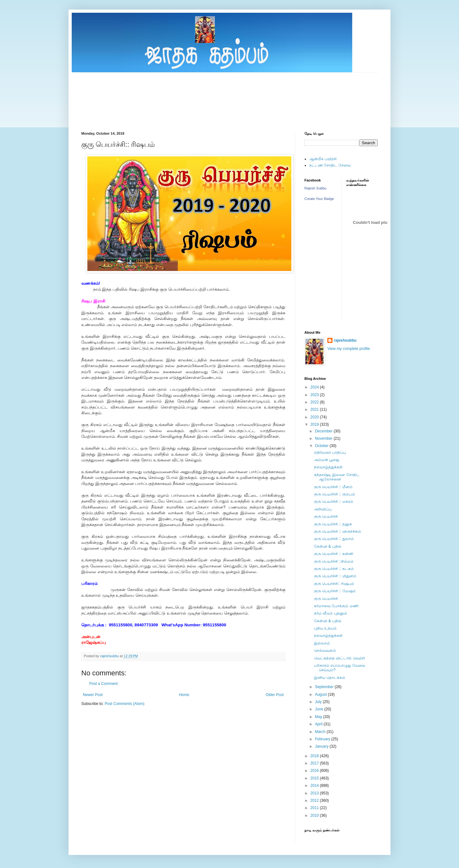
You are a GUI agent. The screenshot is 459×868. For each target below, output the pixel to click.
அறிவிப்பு (323, 509)
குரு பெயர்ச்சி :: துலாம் (334, 539)
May (319, 717)
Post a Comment (103, 684)
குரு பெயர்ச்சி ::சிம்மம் (334, 561)
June (320, 709)
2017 (315, 763)
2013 (315, 793)
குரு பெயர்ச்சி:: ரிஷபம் (334, 584)
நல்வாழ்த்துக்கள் (328, 467)
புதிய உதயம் (325, 628)
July (319, 702)
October (322, 446)
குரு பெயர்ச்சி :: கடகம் (334, 569)
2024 (315, 387)
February (323, 739)
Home (184, 695)
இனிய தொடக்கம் (330, 678)
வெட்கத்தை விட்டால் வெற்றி (339, 658)
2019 (315, 424)
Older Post (275, 695)
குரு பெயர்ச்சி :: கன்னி (334, 554)
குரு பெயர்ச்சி (326, 516)
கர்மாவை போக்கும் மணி (336, 606)
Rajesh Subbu (315, 188)
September (325, 687)
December (324, 431)
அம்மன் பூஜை (327, 460)
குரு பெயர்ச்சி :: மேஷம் (335, 591)
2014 (315, 786)
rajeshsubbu (110, 656)
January (322, 746)
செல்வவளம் (325, 651)
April (319, 724)
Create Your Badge (319, 199)
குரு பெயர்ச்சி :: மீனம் (333, 487)
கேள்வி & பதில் (328, 546)
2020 (315, 417)
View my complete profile (349, 349)
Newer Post (93, 695)
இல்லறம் (322, 643)
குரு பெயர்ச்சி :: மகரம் (334, 502)
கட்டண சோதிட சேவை (330, 165)
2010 (315, 815)
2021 (315, 409)
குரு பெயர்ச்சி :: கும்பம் (335, 494)
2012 (315, 800)
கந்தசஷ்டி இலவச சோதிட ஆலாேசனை (337, 477)
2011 (315, 808)
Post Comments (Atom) (124, 704)
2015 (315, 778)
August (321, 694)
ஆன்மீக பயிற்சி (323, 159)
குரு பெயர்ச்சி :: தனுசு (333, 524)
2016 (315, 771)
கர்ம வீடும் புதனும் (331, 613)
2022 (315, 402)
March (321, 732)
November (324, 438)
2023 (315, 395)
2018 (315, 756)
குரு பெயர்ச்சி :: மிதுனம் (335, 576)
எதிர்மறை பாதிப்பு (330, 452)
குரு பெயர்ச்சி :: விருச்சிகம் (338, 531)
